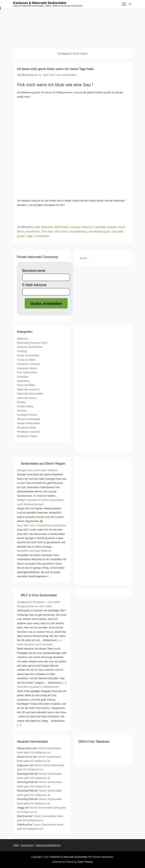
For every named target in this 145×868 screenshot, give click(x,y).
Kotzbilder (23, 377)
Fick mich (47, 232)
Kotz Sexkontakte (27, 372)
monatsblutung (78, 232)
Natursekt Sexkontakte (55, 227)
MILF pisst (61, 232)
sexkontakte (69, 75)
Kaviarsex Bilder (26, 360)
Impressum (27, 845)
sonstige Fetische (81, 227)
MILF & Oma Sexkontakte (39, 595)
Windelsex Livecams (29, 432)
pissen (21, 236)
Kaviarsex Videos (27, 368)
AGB (16, 845)
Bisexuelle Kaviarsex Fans (32, 343)
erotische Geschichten (30, 347)
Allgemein (23, 339)
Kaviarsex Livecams (29, 364)
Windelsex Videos (27, 436)
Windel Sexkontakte (28, 423)
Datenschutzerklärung (48, 845)
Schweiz (22, 411)
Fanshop (22, 351)
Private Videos (25, 406)
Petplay (21, 402)
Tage (30, 236)
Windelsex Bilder (27, 428)
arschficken (33, 232)
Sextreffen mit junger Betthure (34, 551)
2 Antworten (42, 236)
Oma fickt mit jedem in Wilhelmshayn (38, 687)
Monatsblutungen (99, 232)
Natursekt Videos (27, 398)
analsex (112, 227)
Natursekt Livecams (28, 389)
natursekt (117, 232)
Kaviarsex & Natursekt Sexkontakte (40, 3)
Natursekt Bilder (26, 385)
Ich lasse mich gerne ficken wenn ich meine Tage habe (55, 69)
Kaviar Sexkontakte (28, 355)
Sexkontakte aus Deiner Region (43, 464)
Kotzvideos (23, 381)
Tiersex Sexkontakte (29, 419)
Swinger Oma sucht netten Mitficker (37, 470)
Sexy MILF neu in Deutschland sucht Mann (42, 525)
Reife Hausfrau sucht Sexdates (35, 644)
